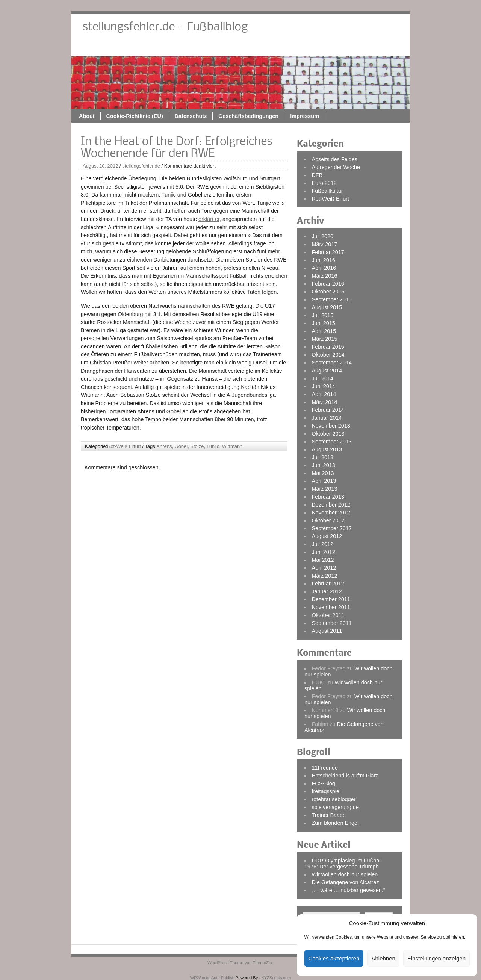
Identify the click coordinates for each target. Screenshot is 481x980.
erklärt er (209, 219)
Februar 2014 (328, 410)
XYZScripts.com (276, 978)
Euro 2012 (324, 183)
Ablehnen (383, 958)
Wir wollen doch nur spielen (345, 874)
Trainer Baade (329, 815)
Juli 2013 (322, 457)
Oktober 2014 (328, 355)
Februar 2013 (328, 497)
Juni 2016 (323, 260)
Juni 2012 (323, 552)
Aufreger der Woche (336, 167)
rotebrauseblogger (334, 799)
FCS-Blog (323, 783)
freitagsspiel (326, 791)
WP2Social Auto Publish (212, 978)
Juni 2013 (323, 465)
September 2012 (331, 528)
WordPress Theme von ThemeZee (240, 963)
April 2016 (324, 268)
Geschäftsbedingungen (324, 48)
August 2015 (327, 307)
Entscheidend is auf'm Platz (345, 776)
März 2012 (324, 576)
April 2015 (324, 331)
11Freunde (325, 768)
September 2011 (331, 623)
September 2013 (331, 442)
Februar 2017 (328, 252)
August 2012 (327, 536)
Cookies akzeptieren (334, 958)
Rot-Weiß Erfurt (124, 446)
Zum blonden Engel (335, 823)
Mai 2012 (323, 560)
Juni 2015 (323, 323)
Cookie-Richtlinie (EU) (210, 48)
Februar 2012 (328, 584)
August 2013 (327, 449)
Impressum (380, 48)
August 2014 (327, 371)
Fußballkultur (327, 191)
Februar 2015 (328, 347)
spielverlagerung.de (335, 807)
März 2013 (324, 489)
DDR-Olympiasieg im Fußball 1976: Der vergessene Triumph (343, 864)
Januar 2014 (327, 418)
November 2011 (331, 607)
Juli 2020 (322, 236)
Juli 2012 (322, 544)
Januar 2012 (327, 591)
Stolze (197, 446)
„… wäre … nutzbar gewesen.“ (348, 890)
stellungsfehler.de (141, 166)
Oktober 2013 (328, 434)
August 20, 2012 (100, 166)
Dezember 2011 (331, 599)
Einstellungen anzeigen (436, 958)
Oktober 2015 (328, 292)
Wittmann (232, 446)
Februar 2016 (328, 284)
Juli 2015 (322, 315)
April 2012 (324, 568)
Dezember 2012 (331, 505)
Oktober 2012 (328, 520)
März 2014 (324, 402)
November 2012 (331, 513)
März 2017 (324, 244)
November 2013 (331, 426)
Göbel (181, 446)
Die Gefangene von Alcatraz (345, 882)
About (162, 48)
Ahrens (164, 446)
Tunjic (213, 446)
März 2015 (324, 339)
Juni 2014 (323, 386)
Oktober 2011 (328, 615)
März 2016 (324, 276)
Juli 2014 (322, 378)
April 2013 (324, 481)
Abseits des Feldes (334, 159)
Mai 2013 (323, 473)
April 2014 (324, 394)
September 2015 (331, 299)
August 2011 (327, 631)
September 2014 (331, 363)
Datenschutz (266, 48)
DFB (317, 175)
